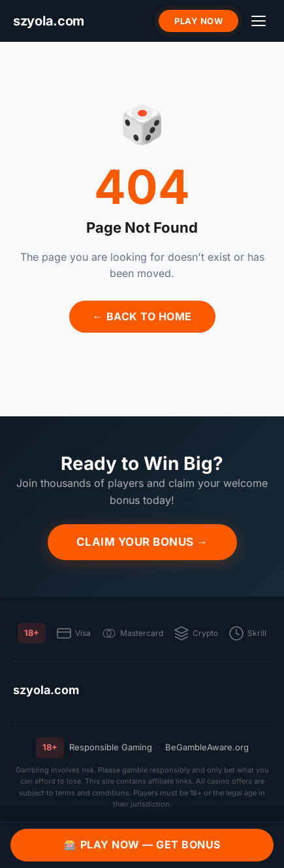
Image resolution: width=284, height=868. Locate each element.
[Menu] (259, 21)
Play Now (198, 21)
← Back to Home (142, 316)
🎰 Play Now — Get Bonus (142, 844)
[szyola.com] (49, 21)
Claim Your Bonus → (142, 542)
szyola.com (46, 690)
